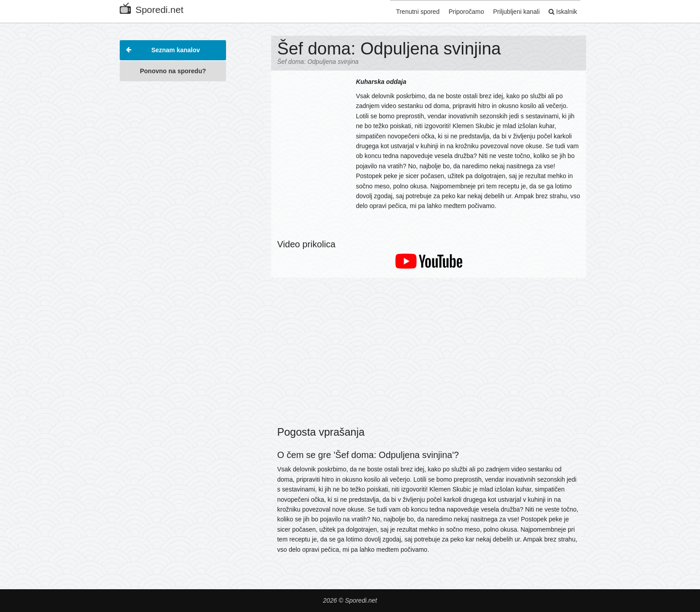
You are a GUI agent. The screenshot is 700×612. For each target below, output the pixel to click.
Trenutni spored (407, 10)
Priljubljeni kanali (511, 10)
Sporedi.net (151, 8)
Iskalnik (560, 10)
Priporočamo (458, 10)
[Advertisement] (173, 221)
